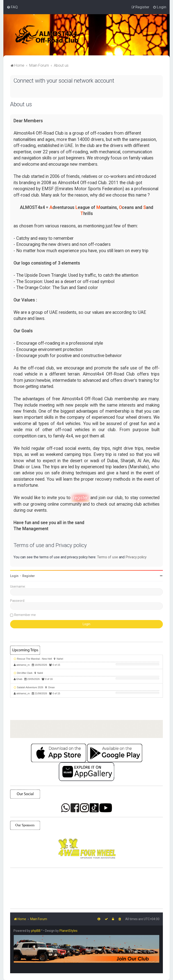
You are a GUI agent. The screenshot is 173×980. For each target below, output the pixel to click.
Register (29, 576)
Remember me (25, 615)
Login (14, 576)
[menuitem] (12, 7)
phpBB (36, 931)
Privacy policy (136, 557)
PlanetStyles (68, 931)
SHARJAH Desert (86, 888)
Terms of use (108, 557)
